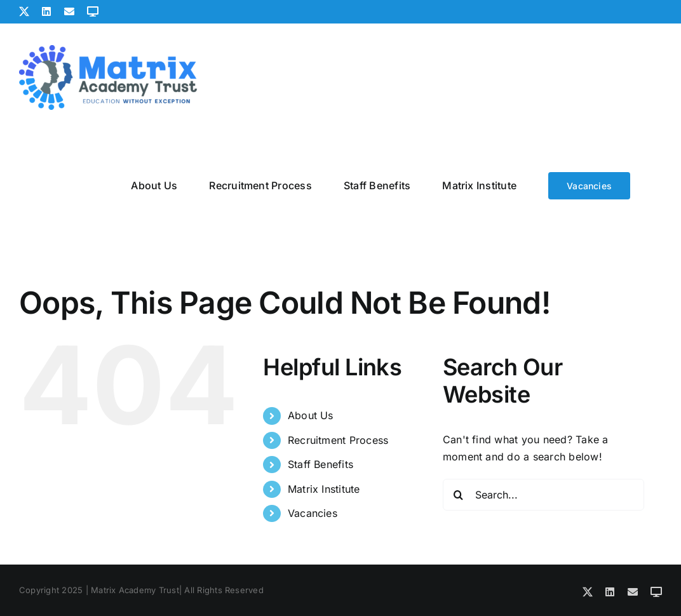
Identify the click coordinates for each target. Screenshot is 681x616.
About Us (311, 415)
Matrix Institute (324, 489)
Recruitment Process (338, 440)
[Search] (459, 495)
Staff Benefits (320, 464)
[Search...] (543, 495)
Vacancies (313, 513)
